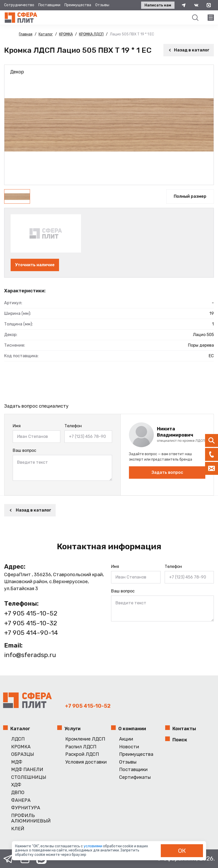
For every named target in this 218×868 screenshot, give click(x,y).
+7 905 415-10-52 (31, 613)
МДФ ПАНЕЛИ (27, 770)
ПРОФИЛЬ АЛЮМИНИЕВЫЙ (31, 818)
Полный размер (190, 196)
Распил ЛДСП (81, 747)
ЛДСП (18, 739)
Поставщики (49, 5)
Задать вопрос (167, 472)
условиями (93, 846)
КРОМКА (21, 747)
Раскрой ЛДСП (82, 754)
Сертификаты (135, 777)
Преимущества (78, 5)
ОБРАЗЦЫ (23, 754)
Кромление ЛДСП (85, 739)
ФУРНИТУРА (26, 808)
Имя (17, 426)
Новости (129, 747)
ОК (182, 851)
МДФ (17, 762)
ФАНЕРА (21, 800)
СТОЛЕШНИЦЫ (29, 777)
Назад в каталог (189, 50)
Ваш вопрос (24, 450)
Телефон (73, 426)
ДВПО (18, 793)
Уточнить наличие (35, 265)
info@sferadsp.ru (30, 655)
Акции (126, 739)
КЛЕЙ (18, 829)
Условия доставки (86, 762)
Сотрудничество (19, 5)
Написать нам (158, 5)
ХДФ (16, 785)
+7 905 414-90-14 (31, 633)
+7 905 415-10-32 (31, 623)
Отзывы (102, 5)
